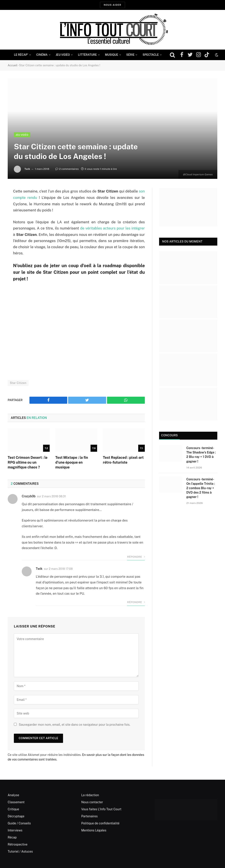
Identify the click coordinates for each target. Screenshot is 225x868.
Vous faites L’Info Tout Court (101, 809)
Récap (12, 837)
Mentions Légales (94, 830)
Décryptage (16, 816)
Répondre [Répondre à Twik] (136, 602)
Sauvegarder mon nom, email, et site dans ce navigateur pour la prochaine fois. (74, 724)
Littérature (87, 55)
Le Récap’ (21, 55)
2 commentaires (67, 169)
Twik (27, 169)
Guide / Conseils (19, 823)
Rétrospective (18, 844)
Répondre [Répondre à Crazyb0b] (136, 556)
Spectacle (151, 55)
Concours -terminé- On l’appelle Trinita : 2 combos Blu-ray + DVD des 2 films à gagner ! (201, 488)
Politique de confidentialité (100, 823)
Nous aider (112, 5)
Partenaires (90, 816)
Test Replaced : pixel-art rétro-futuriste (123, 460)
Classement (16, 802)
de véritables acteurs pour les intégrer (112, 228)
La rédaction (90, 795)
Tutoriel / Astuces (20, 851)
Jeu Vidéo (63, 55)
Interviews (15, 830)
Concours (169, 435)
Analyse (13, 795)
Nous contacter (92, 802)
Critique (13, 809)
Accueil (13, 65)
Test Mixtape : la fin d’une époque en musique (72, 462)
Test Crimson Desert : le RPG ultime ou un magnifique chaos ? (28, 462)
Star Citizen (18, 382)
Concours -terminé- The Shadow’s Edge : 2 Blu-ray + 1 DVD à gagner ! (201, 455)
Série (130, 55)
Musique (112, 55)
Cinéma (42, 55)
